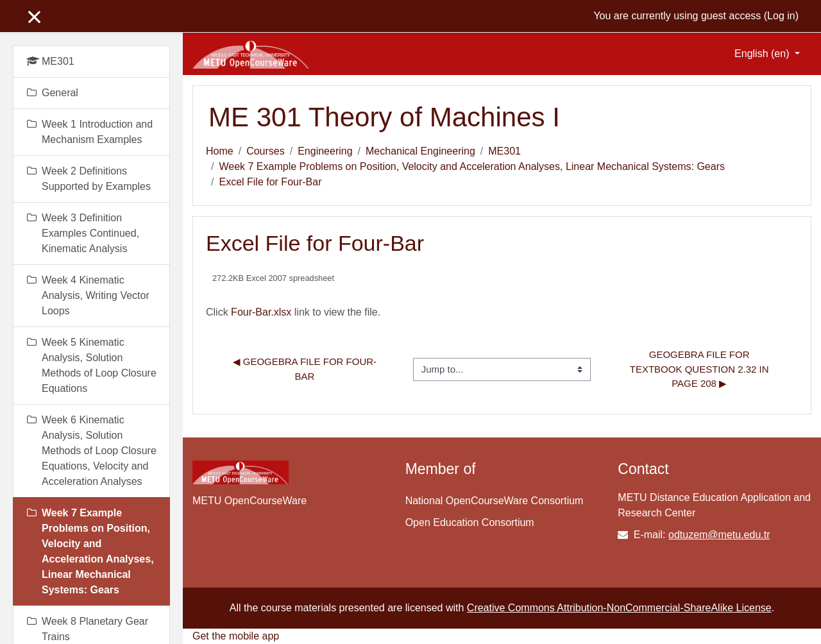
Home (220, 151)
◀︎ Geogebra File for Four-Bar (305, 369)
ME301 (504, 151)
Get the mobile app (236, 636)
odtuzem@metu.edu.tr (719, 535)
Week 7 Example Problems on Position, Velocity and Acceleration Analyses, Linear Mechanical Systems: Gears (472, 166)
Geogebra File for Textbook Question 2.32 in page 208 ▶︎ (701, 369)
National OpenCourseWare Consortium (495, 501)
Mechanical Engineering (420, 151)
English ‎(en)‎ (763, 54)
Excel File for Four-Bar (270, 182)
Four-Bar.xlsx (261, 312)
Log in (781, 16)
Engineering (325, 151)
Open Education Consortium (470, 522)
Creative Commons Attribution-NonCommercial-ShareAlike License (619, 608)
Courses (266, 151)
